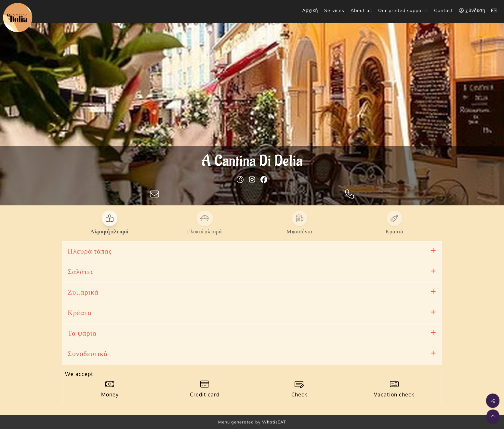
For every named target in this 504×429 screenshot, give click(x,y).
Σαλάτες (81, 272)
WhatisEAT (274, 422)
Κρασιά (394, 232)
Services (334, 10)
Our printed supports (403, 10)
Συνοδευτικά (88, 354)
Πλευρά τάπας (90, 251)
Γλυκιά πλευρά (204, 232)
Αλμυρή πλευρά (110, 232)
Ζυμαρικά (83, 292)
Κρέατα (80, 313)
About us (361, 10)
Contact (444, 10)
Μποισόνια (299, 232)
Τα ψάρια (82, 333)
